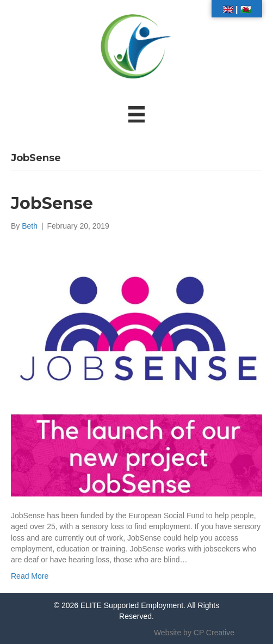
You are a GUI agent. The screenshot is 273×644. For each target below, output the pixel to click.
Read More (30, 576)
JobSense (52, 203)
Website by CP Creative (194, 633)
